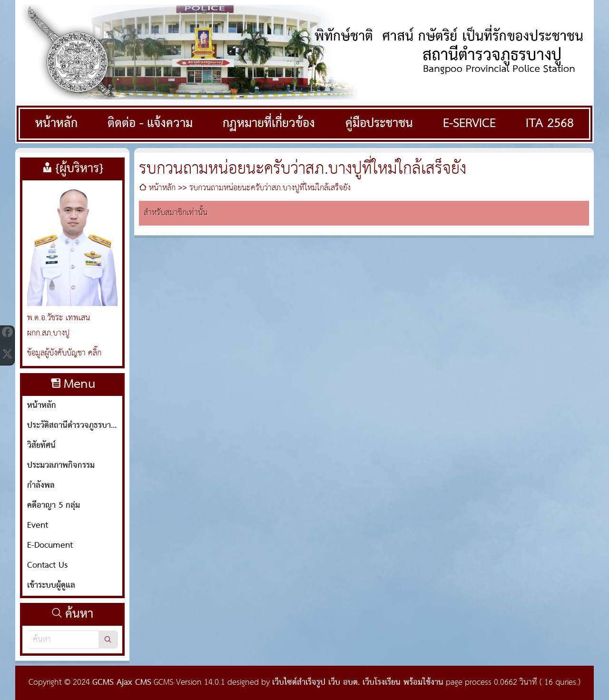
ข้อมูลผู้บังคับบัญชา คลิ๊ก (64, 353)
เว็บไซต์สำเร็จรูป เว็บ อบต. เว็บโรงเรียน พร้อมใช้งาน (358, 683)
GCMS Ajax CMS (122, 683)
